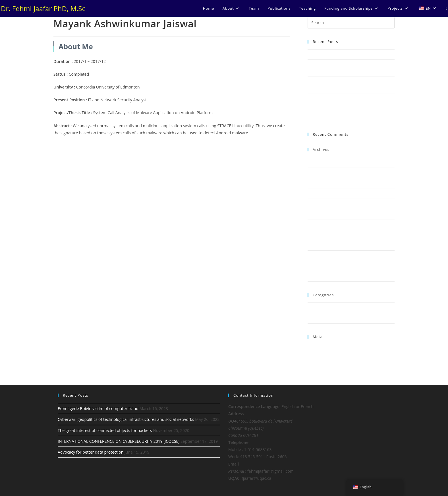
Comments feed (321, 361)
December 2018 (321, 224)
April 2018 (316, 256)
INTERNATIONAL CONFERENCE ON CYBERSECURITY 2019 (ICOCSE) (119, 441)
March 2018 (318, 266)
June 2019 (316, 204)
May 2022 (316, 173)
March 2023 (318, 162)
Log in (313, 347)
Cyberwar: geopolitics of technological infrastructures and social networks (126, 419)
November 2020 (321, 183)
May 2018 (316, 245)
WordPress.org (320, 367)
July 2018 (315, 235)
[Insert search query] (351, 23)
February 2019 (320, 214)
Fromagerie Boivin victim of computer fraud (345, 54)
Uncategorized (320, 318)
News (312, 308)
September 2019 (322, 193)
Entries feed (318, 354)
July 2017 (315, 276)
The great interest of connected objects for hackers (105, 430)
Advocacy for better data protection (338, 116)
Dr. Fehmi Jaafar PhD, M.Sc (43, 8)
